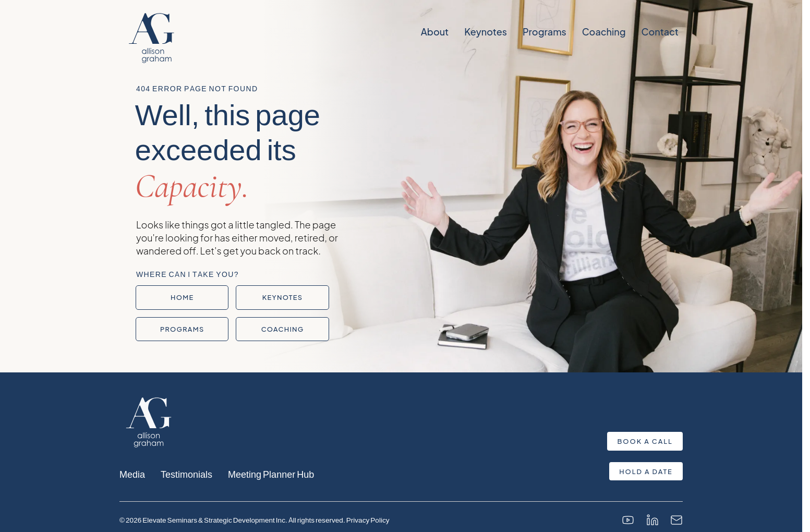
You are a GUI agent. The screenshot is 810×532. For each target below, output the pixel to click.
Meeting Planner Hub (271, 474)
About (434, 32)
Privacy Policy (368, 520)
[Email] (676, 520)
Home (182, 297)
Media (132, 474)
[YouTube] (628, 520)
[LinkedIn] (652, 520)
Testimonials (186, 474)
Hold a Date (646, 471)
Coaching (603, 32)
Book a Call (645, 441)
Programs (544, 32)
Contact (660, 32)
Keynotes (486, 32)
